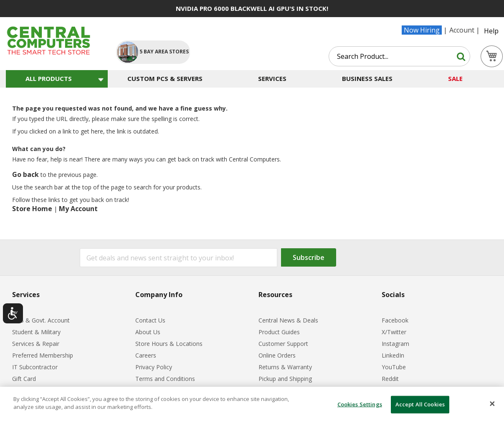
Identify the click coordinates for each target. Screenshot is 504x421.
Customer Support (283, 344)
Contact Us (150, 320)
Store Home (32, 209)
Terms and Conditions (165, 379)
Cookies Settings (360, 404)
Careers (146, 355)
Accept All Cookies (420, 404)
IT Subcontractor (35, 367)
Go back (25, 174)
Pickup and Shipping (285, 379)
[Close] (492, 404)
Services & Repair (36, 344)
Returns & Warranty (285, 367)
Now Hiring (422, 30)
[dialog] (252, 404)
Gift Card (24, 379)
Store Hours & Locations (169, 344)
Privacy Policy (154, 367)
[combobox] (399, 56)
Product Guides (279, 332)
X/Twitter (394, 332)
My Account (78, 209)
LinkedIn (393, 355)
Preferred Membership (43, 355)
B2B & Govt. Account (41, 320)
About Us (148, 332)
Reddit (390, 379)
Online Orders (277, 355)
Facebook (395, 320)
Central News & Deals (288, 320)
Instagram (395, 344)
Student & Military (36, 332)
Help (491, 31)
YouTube (394, 367)
